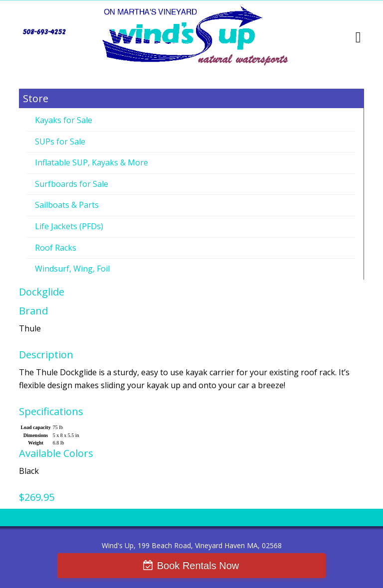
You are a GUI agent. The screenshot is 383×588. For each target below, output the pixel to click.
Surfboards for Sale (72, 184)
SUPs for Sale (60, 142)
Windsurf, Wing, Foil (72, 269)
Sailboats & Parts (67, 205)
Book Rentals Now (198, 566)
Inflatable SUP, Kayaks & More (92, 162)
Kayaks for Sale (64, 120)
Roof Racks (56, 248)
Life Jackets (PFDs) (69, 226)
